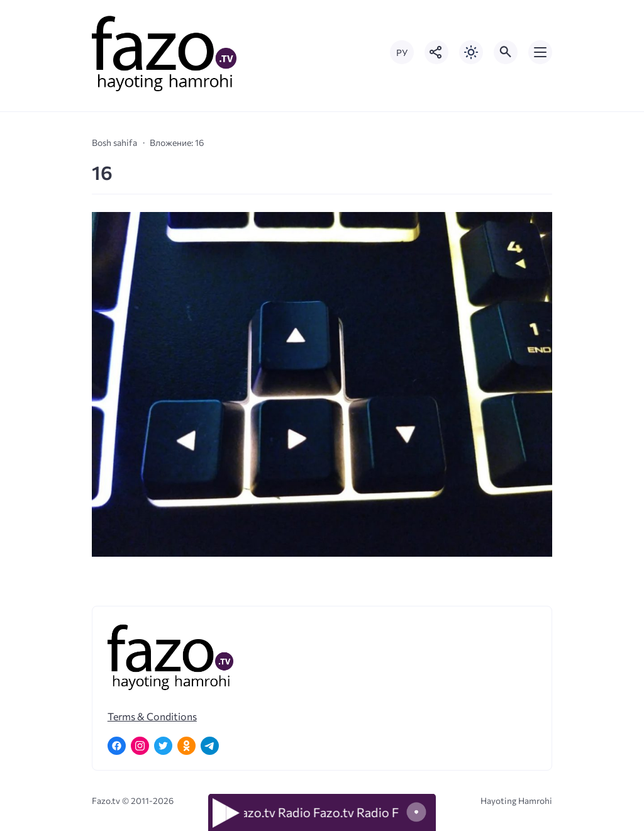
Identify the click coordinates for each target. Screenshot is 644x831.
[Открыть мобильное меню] (540, 52)
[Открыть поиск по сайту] (506, 52)
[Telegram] (210, 746)
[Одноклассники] (186, 746)
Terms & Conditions (152, 716)
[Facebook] (117, 746)
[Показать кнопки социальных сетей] (436, 52)
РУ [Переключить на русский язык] (402, 53)
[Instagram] (140, 746)
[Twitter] (163, 746)
